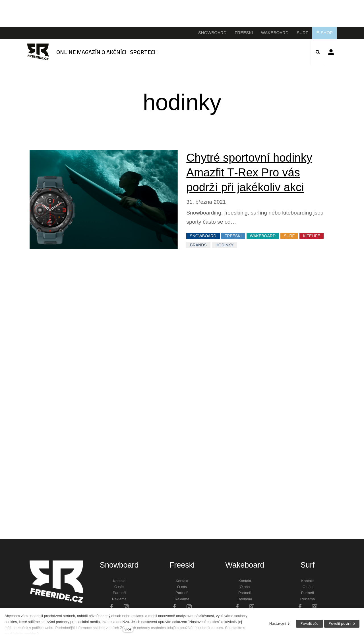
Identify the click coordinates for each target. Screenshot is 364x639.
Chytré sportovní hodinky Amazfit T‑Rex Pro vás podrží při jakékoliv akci (249, 172)
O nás (119, 587)
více (128, 629)
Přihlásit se (331, 52)
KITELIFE (312, 236)
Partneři (119, 593)
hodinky (225, 245)
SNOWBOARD (203, 236)
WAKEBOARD (263, 236)
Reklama (119, 599)
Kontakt (119, 581)
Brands (198, 245)
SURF (289, 236)
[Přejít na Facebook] (112, 606)
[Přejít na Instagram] (126, 606)
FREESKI (233, 236)
